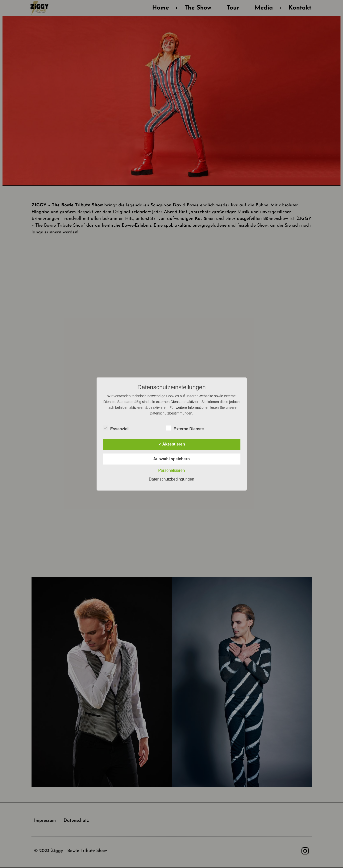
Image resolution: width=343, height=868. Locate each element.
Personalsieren (171, 470)
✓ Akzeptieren (172, 444)
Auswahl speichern (172, 459)
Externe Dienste (185, 428)
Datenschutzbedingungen (171, 479)
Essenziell (116, 428)
